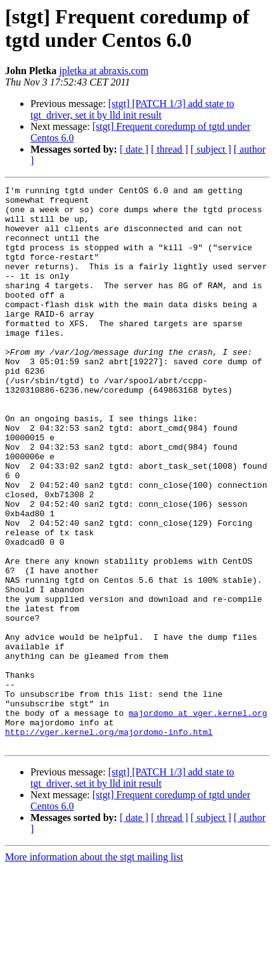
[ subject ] (211, 149)
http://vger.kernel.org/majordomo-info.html (109, 842)
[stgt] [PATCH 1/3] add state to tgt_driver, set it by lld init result (132, 109)
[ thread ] (169, 149)
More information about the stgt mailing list (94, 969)
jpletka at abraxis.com (104, 71)
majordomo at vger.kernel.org (198, 819)
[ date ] (134, 149)
